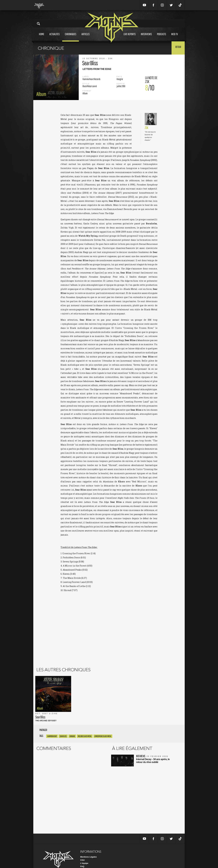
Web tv (175, 37)
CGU (82, 851)
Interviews (146, 37)
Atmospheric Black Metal (103, 727)
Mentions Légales (88, 848)
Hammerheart (52, 727)
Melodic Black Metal (85, 727)
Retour (177, 48)
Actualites (54, 37)
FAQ (82, 857)
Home (42, 37)
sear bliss (63, 727)
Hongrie (72, 727)
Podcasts (162, 37)
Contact (84, 860)
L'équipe (84, 854)
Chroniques (71, 37)
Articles (86, 37)
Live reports (130, 37)
